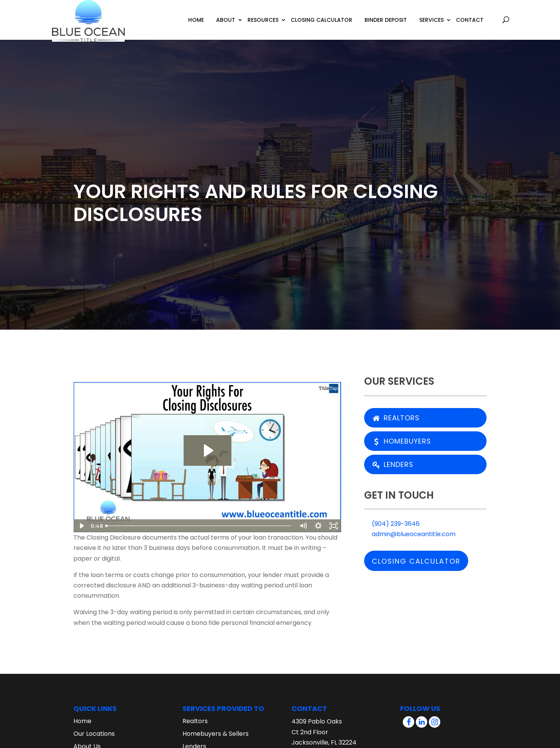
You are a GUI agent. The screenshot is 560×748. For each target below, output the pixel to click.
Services (431, 20)
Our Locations (94, 734)
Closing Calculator (322, 20)
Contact (470, 20)
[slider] (199, 526)
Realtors (396, 418)
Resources (263, 20)
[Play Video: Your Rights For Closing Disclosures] (208, 450)
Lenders (393, 464)
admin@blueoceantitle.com (410, 534)
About (226, 20)
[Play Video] (81, 526)
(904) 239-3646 (392, 524)
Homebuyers (402, 441)
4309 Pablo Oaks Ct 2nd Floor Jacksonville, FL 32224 (324, 732)
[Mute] (303, 526)
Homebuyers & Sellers (216, 734)
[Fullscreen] (334, 526)
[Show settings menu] (318, 526)
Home (196, 20)
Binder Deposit (386, 20)
